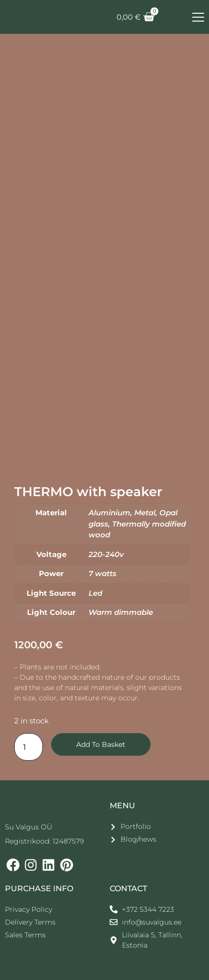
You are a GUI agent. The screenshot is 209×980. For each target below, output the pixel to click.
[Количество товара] (29, 747)
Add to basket (101, 744)
